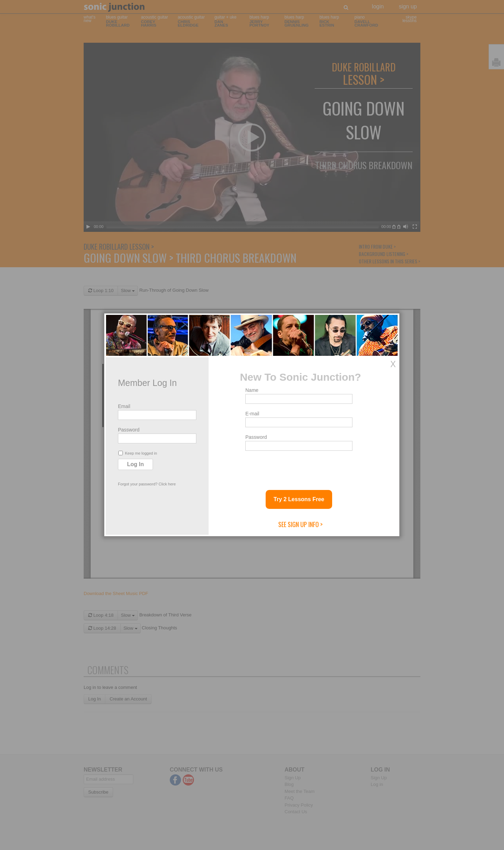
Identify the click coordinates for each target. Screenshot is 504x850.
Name (252, 390)
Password (129, 430)
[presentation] (299, 468)
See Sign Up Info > (300, 524)
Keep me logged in (138, 453)
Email (124, 406)
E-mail (252, 414)
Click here (167, 484)
